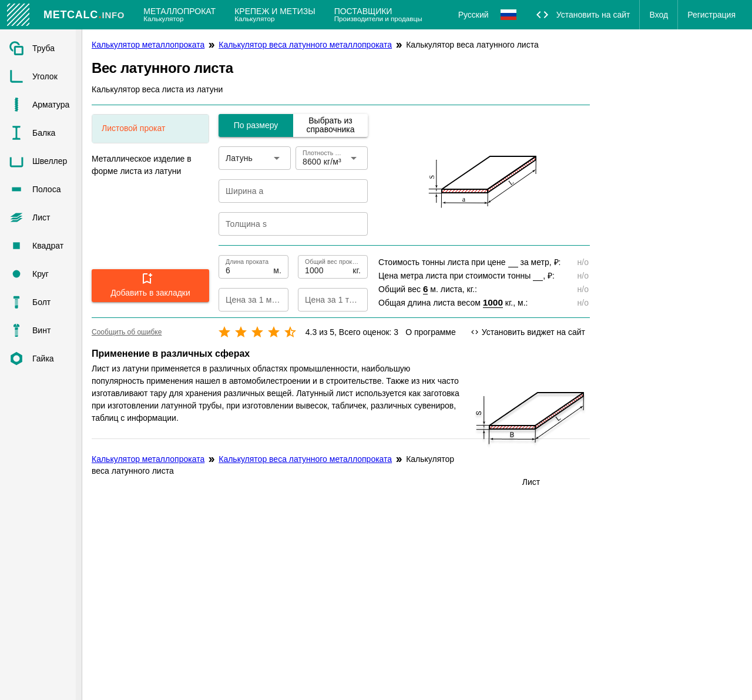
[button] (150, 286)
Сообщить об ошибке (127, 332)
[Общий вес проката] (328, 267)
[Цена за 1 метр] (244, 300)
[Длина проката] (248, 267)
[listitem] (41, 48)
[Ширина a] (285, 191)
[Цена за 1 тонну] (323, 300)
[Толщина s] (285, 224)
